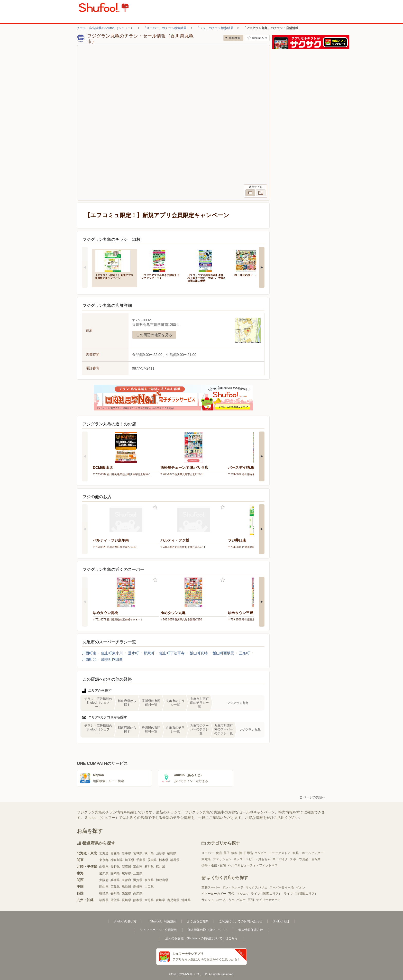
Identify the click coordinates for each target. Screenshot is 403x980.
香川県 (115, 893)
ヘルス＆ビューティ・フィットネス (253, 865)
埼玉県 (130, 860)
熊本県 (138, 900)
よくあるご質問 (198, 921)
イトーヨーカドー (214, 894)
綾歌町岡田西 (112, 659)
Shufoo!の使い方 (125, 921)
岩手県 (126, 853)
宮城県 (138, 853)
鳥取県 (126, 887)
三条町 (244, 653)
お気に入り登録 (155, 507)
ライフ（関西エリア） (266, 894)
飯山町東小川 (112, 653)
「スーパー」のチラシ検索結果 (165, 28)
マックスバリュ (257, 887)
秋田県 (149, 853)
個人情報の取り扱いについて (208, 930)
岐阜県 (126, 873)
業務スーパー (211, 887)
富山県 (138, 867)
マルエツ (243, 894)
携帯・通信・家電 (214, 865)
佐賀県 (115, 900)
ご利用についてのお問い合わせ (241, 921)
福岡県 (104, 900)
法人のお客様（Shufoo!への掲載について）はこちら (201, 938)
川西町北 (89, 659)
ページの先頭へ (313, 797)
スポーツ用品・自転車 (305, 859)
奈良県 (149, 880)
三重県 (138, 873)
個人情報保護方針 (251, 930)
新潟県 (126, 867)
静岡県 (115, 873)
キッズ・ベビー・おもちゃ (252, 859)
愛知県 (104, 873)
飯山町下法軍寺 (172, 653)
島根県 (138, 887)
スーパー (208, 853)
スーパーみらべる (282, 887)
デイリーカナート (268, 900)
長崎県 (126, 900)
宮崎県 (160, 900)
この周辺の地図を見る (154, 335)
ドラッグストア (280, 853)
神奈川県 (117, 860)
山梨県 (104, 867)
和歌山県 (162, 880)
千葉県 (141, 860)
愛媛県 (126, 893)
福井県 (160, 867)
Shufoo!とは (281, 921)
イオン (301, 887)
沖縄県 (186, 900)
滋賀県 (138, 880)
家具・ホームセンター (308, 853)
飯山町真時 (199, 653)
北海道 (104, 853)
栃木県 (163, 860)
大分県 (149, 900)
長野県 (115, 867)
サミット (208, 900)
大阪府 (104, 880)
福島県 (172, 853)
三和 (251, 900)
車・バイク (280, 859)
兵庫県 (115, 880)
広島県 (115, 887)
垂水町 (133, 653)
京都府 (126, 880)
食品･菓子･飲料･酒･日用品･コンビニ (241, 853)
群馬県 (175, 860)
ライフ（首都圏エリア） (301, 894)
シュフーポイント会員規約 (159, 930)
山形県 (160, 853)
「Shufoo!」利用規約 (162, 921)
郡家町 (149, 653)
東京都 (104, 860)
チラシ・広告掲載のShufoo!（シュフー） (105, 28)
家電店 (206, 859)
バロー (241, 900)
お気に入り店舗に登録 (257, 38)
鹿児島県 (173, 900)
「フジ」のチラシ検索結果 (215, 28)
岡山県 (104, 887)
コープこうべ (225, 900)
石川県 (149, 867)
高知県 (138, 893)
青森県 (115, 853)
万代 (231, 894)
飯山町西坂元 (223, 653)
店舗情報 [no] (233, 38)
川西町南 (89, 653)
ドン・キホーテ (233, 887)
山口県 (149, 887)
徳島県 (104, 893)
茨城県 (152, 860)
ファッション (222, 859)
